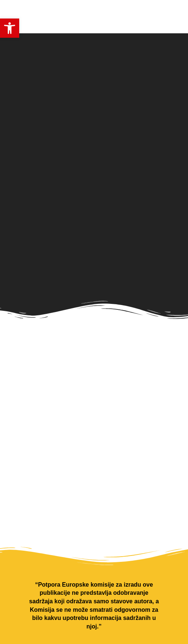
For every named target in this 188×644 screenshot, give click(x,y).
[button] (10, 28)
